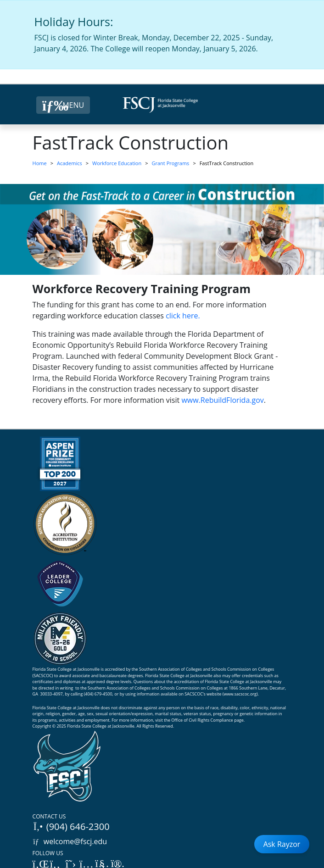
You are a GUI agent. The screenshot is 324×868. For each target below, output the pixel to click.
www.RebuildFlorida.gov (222, 400)
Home (40, 163)
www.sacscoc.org (240, 694)
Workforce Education (117, 163)
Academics (70, 163)
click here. (183, 316)
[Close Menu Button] (63, 105)
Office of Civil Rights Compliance (202, 720)
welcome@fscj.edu (70, 841)
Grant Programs (171, 163)
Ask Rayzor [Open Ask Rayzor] (282, 844)
